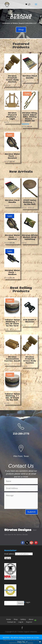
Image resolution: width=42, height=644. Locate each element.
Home (9, 619)
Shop (21, 30)
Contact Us (11, 622)
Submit (32, 512)
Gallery (23, 619)
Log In (21, 622)
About (31, 619)
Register (29, 622)
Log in (28, 602)
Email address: (10, 554)
